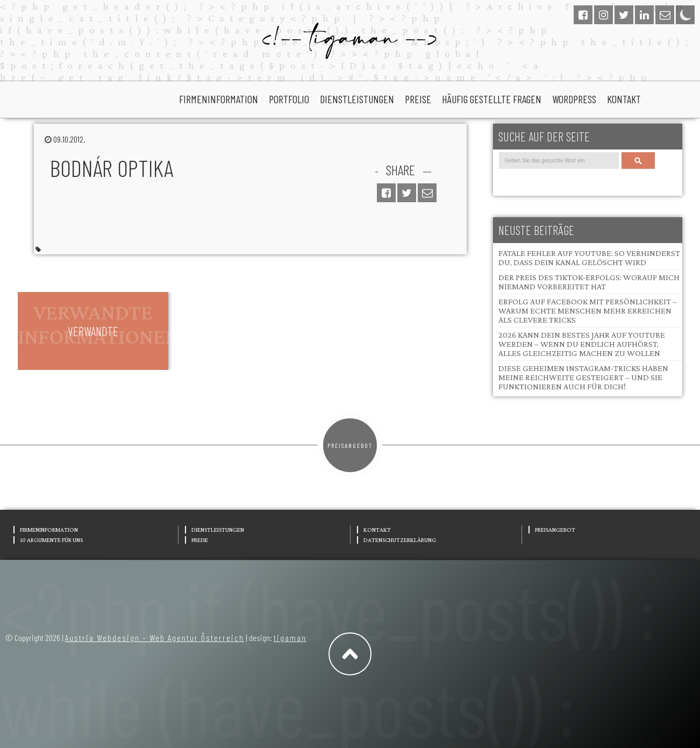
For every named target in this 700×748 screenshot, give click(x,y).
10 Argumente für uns (51, 540)
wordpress (574, 99)
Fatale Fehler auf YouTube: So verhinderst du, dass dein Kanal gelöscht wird (589, 258)
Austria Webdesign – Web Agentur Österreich (155, 637)
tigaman (290, 637)
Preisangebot (350, 445)
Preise (418, 99)
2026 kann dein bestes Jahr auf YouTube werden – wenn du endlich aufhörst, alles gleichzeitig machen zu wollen (582, 344)
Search (638, 161)
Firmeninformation (219, 99)
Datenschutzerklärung (400, 540)
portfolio (289, 99)
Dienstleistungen (357, 99)
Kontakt (624, 99)
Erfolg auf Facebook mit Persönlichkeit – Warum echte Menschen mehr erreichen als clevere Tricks (588, 311)
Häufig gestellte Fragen (492, 99)
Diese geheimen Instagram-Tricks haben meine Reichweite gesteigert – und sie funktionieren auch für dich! (583, 377)
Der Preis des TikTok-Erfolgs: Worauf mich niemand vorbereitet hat (589, 282)
